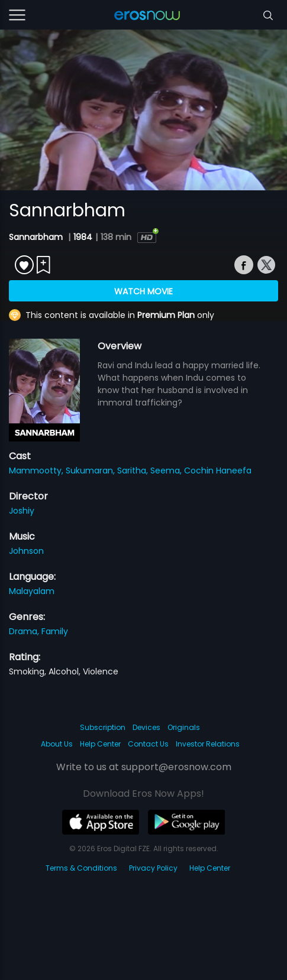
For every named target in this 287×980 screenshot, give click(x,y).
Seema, (167, 470)
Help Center (100, 744)
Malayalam (32, 591)
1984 (83, 237)
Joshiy (22, 511)
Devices (146, 727)
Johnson (26, 551)
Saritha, (134, 470)
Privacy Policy (153, 868)
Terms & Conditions (81, 868)
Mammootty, (37, 470)
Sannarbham (37, 237)
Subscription (103, 727)
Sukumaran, (91, 470)
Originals (184, 727)
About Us (57, 744)
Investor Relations (208, 744)
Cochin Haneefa (218, 470)
